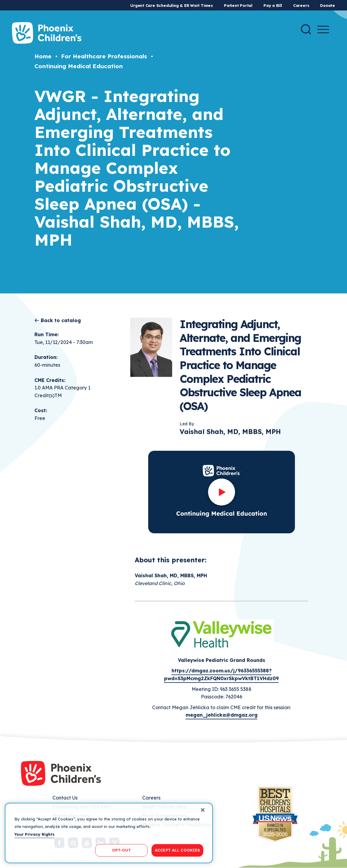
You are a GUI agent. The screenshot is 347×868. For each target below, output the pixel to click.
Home (43, 56)
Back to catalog (61, 320)
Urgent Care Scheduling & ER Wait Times (172, 5)
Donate (328, 5)
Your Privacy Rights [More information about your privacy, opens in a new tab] (34, 834)
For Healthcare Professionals (104, 56)
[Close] (203, 810)
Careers (301, 5)
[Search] (306, 29)
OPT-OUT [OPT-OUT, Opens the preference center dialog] (122, 850)
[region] (109, 833)
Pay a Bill (273, 5)
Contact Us (65, 798)
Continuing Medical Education (79, 66)
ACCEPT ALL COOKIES (177, 850)
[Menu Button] (323, 29)
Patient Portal (238, 5)
